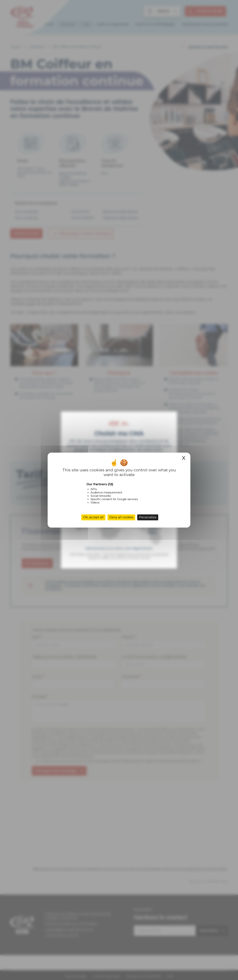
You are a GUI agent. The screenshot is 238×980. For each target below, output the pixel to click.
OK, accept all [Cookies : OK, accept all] (93, 517)
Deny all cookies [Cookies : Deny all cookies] (121, 517)
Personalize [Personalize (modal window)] (148, 517)
